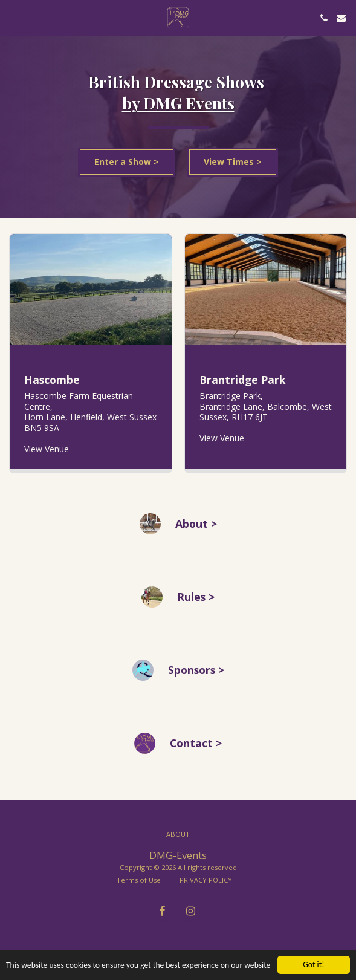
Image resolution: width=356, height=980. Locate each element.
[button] (13, 17)
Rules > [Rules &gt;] (196, 602)
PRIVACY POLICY (206, 880)
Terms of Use (139, 880)
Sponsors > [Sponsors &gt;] (196, 675)
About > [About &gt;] (196, 529)
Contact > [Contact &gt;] (196, 748)
